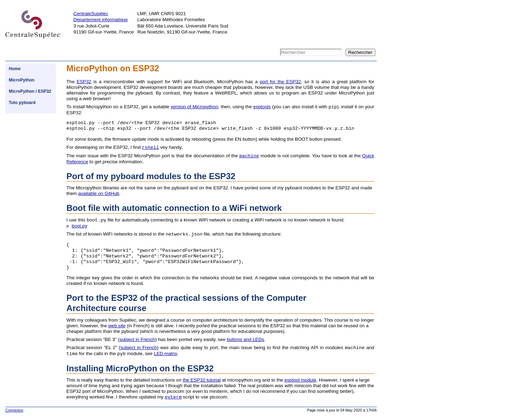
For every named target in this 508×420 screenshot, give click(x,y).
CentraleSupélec (91, 14)
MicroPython (22, 80)
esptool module (300, 380)
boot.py (79, 226)
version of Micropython (195, 107)
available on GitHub (99, 193)
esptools (262, 107)
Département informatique (101, 20)
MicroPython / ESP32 (30, 91)
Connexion (14, 410)
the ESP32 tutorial (202, 380)
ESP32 (84, 82)
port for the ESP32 (280, 82)
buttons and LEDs (246, 339)
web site (117, 326)
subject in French (138, 339)
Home (15, 69)
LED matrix (165, 354)
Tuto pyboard (22, 103)
